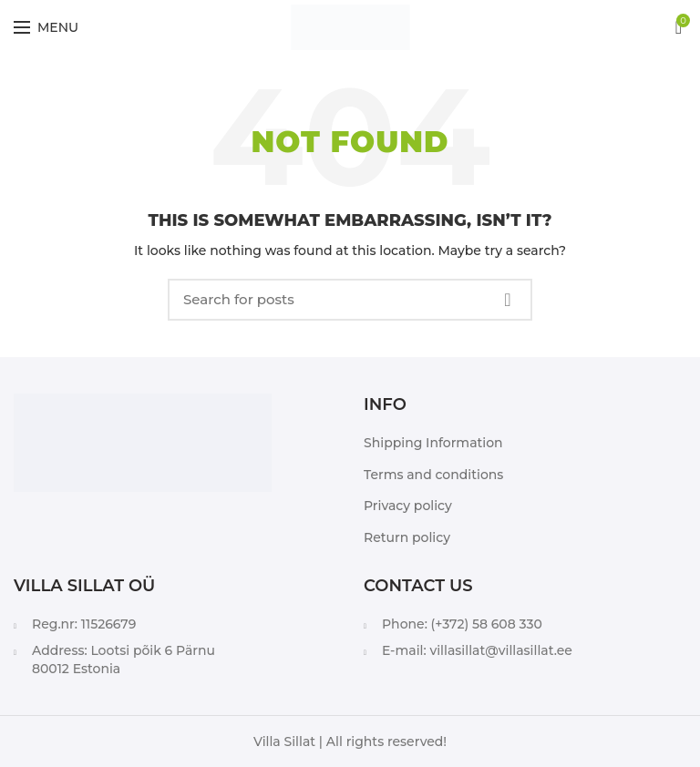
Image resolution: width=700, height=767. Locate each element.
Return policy (407, 537)
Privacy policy (408, 506)
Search (508, 300)
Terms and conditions (433, 475)
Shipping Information (433, 443)
